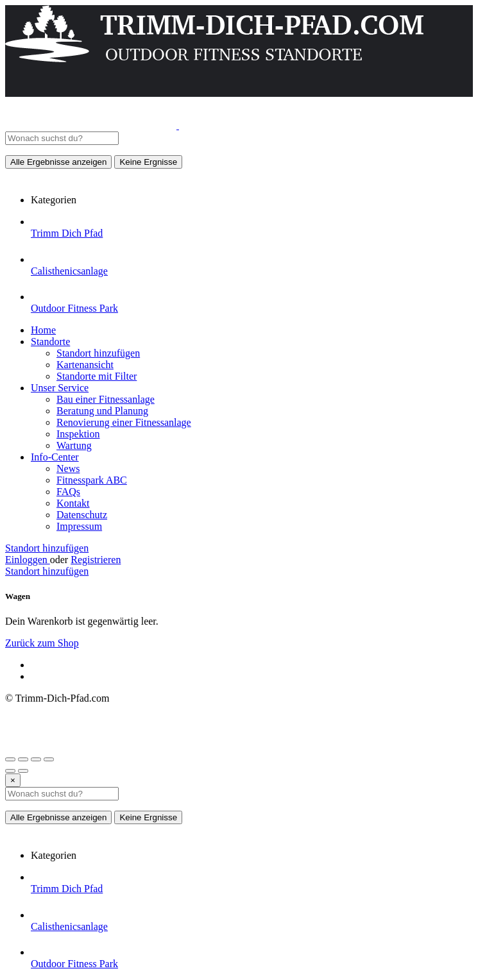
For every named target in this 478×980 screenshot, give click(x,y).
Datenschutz (82, 515)
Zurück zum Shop (42, 643)
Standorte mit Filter (97, 376)
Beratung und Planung (102, 411)
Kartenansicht (85, 365)
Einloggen (28, 560)
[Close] (13, 780)
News (68, 469)
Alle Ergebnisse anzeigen (58, 162)
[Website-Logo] (92, 125)
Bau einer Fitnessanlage (106, 399)
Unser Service (60, 388)
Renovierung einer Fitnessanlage (124, 422)
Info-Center (55, 457)
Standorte (50, 342)
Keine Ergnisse (148, 162)
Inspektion (78, 434)
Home (43, 330)
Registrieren (96, 560)
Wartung (74, 445)
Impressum (79, 526)
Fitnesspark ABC (92, 480)
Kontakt (73, 503)
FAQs (68, 492)
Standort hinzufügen (98, 353)
